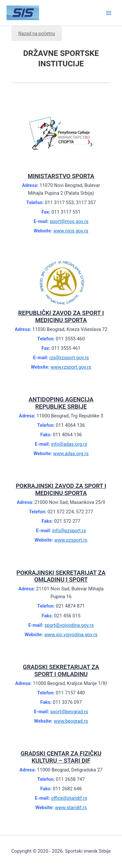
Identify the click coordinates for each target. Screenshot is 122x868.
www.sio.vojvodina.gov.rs (71, 635)
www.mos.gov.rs (71, 231)
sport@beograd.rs (69, 712)
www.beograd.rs (71, 721)
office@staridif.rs (69, 798)
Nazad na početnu (37, 33)
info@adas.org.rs (69, 444)
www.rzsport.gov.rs (71, 367)
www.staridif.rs (71, 808)
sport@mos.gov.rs (69, 221)
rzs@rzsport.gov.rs (69, 358)
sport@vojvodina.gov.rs (69, 625)
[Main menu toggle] (109, 13)
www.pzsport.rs (71, 540)
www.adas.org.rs (71, 454)
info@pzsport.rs (69, 531)
